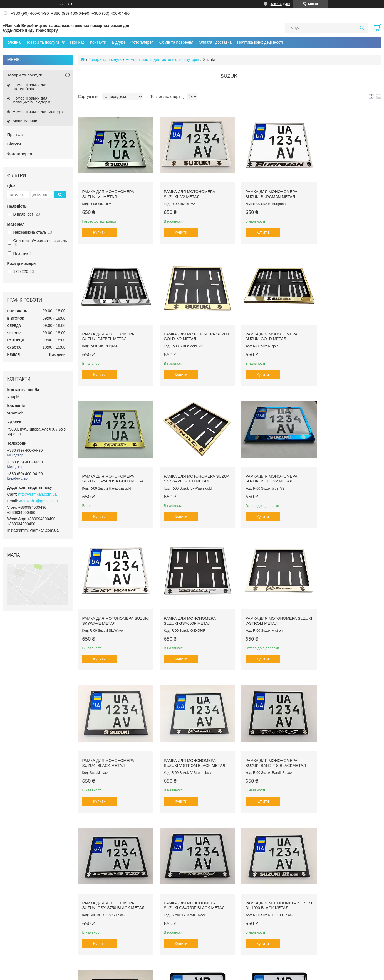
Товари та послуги (43, 42)
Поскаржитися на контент (179, 975)
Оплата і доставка (215, 42)
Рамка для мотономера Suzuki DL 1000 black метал (188, 741)
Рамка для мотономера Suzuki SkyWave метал (185, 466)
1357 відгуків (280, 4)
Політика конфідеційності (260, 42)
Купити (99, 228)
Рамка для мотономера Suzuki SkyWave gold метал (344, 328)
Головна (13, 42)
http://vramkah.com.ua (38, 494)
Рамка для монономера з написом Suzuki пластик (342, 741)
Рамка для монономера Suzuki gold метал (185, 328)
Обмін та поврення (176, 42)
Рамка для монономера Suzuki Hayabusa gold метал (268, 328)
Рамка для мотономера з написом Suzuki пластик (264, 879)
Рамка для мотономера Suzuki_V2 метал (185, 190)
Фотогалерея (142, 42)
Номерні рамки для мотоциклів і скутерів (162, 60)
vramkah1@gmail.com (38, 501)
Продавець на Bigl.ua (192, 970)
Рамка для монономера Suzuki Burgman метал (263, 190)
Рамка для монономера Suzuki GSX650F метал (263, 466)
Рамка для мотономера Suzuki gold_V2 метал (108, 328)
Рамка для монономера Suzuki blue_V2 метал (108, 466)
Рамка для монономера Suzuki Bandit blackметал (265, 741)
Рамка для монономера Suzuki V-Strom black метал (190, 604)
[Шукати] (362, 28)
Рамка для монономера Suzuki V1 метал (108, 190)
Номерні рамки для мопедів (38, 112)
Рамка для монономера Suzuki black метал (108, 604)
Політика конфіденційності (222, 975)
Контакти (98, 42)
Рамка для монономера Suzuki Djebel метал (340, 190)
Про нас (77, 42)
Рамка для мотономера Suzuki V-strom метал (340, 466)
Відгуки (118, 42)
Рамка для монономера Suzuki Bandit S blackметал (267, 604)
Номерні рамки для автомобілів (30, 87)
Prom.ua (218, 965)
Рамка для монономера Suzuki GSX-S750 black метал (345, 604)
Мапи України (25, 121)
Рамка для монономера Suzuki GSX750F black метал (113, 741)
